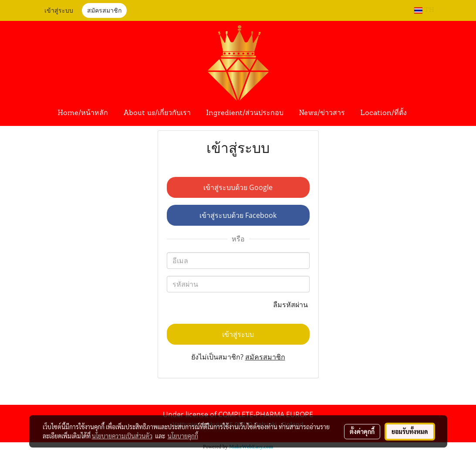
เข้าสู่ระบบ (59, 11)
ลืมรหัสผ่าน (291, 305)
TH (424, 10)
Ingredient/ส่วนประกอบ (245, 113)
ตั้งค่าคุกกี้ (362, 431)
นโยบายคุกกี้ (183, 436)
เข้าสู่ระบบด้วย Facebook (238, 215)
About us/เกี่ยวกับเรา (157, 113)
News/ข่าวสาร (322, 113)
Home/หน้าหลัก (83, 113)
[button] (422, 113)
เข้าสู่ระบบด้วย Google (238, 187)
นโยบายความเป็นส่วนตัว (122, 436)
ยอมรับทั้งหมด (410, 431)
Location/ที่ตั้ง (383, 113)
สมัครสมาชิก (104, 11)
